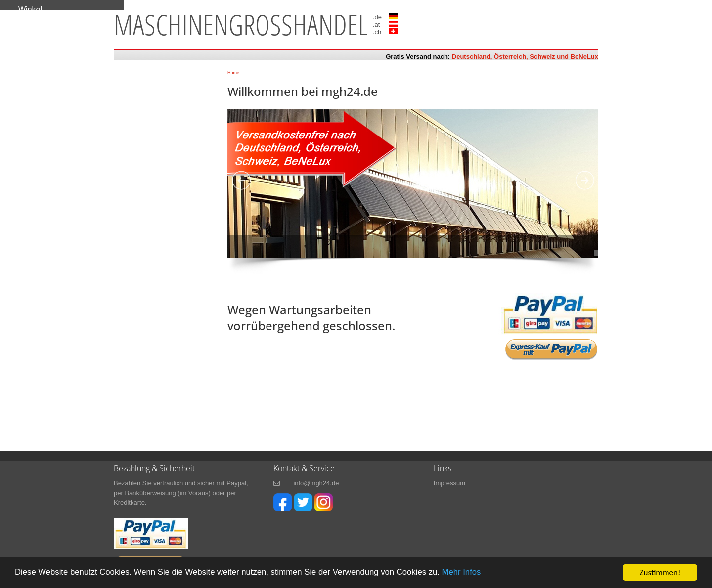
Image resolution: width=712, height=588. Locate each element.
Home (233, 73)
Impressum (449, 483)
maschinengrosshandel (241, 24)
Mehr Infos (470, 573)
